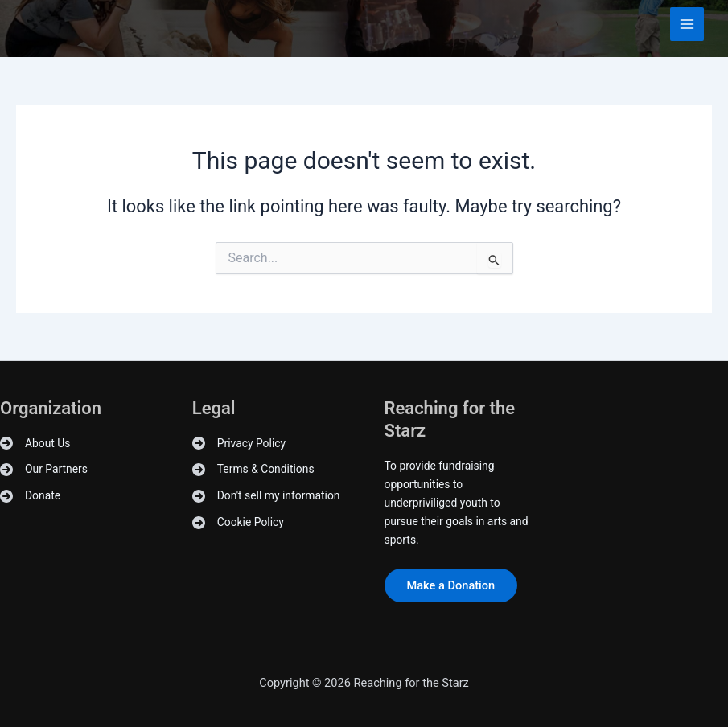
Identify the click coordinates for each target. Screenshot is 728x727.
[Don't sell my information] (266, 496)
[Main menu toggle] (687, 24)
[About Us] (35, 444)
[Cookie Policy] (238, 522)
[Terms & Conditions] (253, 469)
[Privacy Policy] (239, 444)
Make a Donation (451, 585)
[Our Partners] (44, 469)
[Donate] (30, 496)
